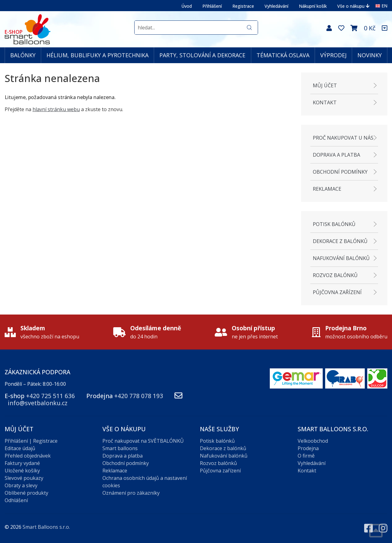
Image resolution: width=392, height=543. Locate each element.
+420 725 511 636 (50, 396)
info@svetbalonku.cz (38, 403)
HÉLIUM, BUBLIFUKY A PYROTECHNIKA (97, 55)
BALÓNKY (23, 55)
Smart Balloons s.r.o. (46, 527)
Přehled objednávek (28, 456)
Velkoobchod (313, 441)
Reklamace (327, 189)
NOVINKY (370, 55)
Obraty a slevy (21, 485)
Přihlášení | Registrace (31, 441)
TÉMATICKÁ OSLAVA (283, 55)
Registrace (243, 6)
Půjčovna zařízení (337, 292)
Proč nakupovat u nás (343, 138)
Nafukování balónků (341, 258)
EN (381, 6)
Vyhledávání (276, 6)
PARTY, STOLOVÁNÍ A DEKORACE (202, 55)
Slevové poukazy (24, 478)
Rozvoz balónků (335, 275)
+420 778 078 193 (139, 396)
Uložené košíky (22, 471)
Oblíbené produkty (26, 493)
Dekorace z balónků (340, 241)
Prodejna (308, 448)
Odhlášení (16, 500)
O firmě (306, 456)
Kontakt (325, 102)
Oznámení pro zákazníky (131, 493)
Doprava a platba (336, 155)
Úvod (187, 6)
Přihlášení (212, 6)
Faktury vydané (22, 463)
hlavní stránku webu (56, 109)
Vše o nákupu (353, 6)
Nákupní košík (313, 6)
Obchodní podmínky (340, 172)
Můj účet (325, 85)
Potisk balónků (334, 224)
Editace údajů (20, 448)
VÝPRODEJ (333, 55)
